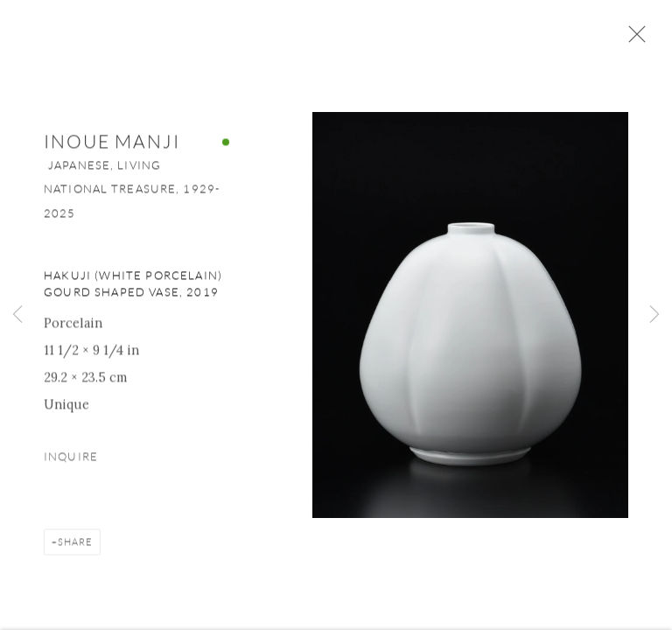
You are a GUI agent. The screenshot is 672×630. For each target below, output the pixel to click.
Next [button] (654, 315)
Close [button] (633, 39)
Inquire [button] (71, 458)
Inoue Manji (112, 144)
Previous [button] (17, 315)
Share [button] (75, 543)
